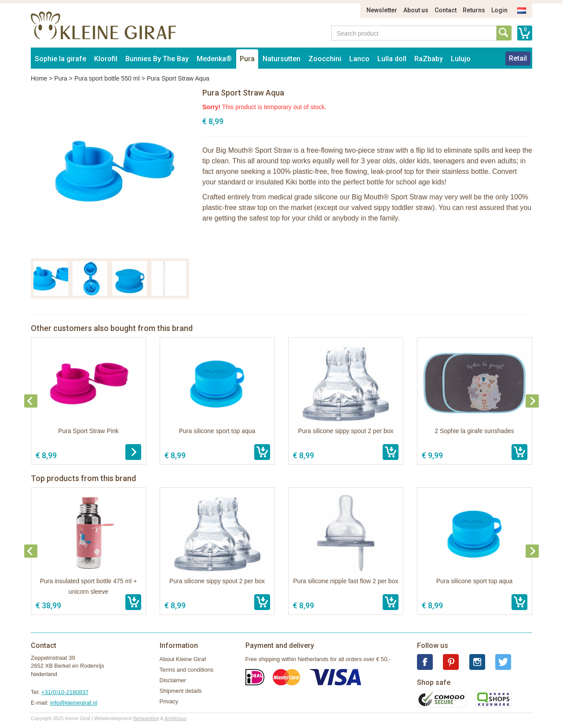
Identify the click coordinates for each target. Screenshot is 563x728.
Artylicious (175, 718)
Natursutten (281, 59)
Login (499, 10)
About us (416, 10)
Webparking (146, 718)
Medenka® (214, 59)
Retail (518, 58)
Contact (446, 10)
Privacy (169, 701)
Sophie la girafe (60, 59)
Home (39, 78)
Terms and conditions (187, 670)
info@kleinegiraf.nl (74, 703)
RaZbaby (429, 59)
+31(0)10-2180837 (65, 692)
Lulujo (461, 59)
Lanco (359, 59)
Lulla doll (392, 59)
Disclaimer (173, 680)
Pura (247, 59)
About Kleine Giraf (183, 659)
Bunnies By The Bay (157, 59)
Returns (474, 10)
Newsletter (382, 10)
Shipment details (181, 691)
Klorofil (106, 59)
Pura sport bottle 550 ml (107, 78)
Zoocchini (325, 59)
